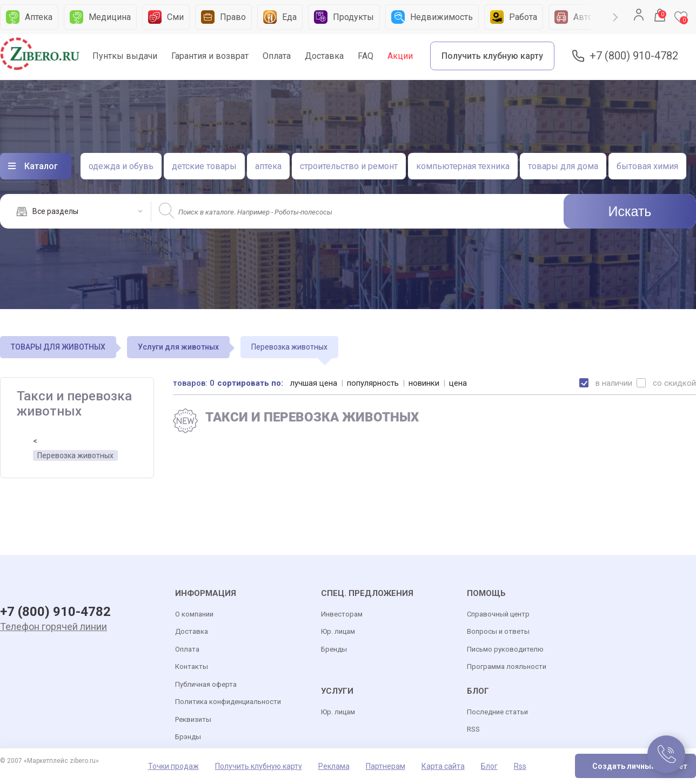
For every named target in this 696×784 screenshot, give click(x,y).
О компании (194, 614)
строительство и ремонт (349, 166)
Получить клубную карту (492, 56)
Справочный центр (498, 614)
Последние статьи (497, 712)
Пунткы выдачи (125, 56)
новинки (424, 383)
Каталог (41, 166)
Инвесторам (342, 614)
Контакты (192, 666)
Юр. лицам (338, 631)
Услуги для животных (178, 347)
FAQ (366, 56)
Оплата (277, 56)
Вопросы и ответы (498, 631)
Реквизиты (193, 719)
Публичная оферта (206, 684)
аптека (268, 166)
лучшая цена (314, 383)
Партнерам (386, 766)
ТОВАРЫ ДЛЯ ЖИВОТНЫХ (58, 347)
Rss (520, 766)
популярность (373, 383)
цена (458, 383)
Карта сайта (443, 766)
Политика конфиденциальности (228, 702)
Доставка (324, 56)
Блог (489, 766)
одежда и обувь (121, 166)
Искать (630, 211)
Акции (400, 56)
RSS (473, 729)
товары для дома (563, 166)
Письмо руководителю (505, 649)
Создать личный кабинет (640, 766)
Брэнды (188, 737)
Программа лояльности (507, 666)
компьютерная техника (463, 166)
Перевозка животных (75, 455)
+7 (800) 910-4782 (634, 56)
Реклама (334, 766)
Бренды (334, 649)
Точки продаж (173, 766)
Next (615, 17)
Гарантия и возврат (210, 56)
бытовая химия (647, 166)
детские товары (204, 166)
